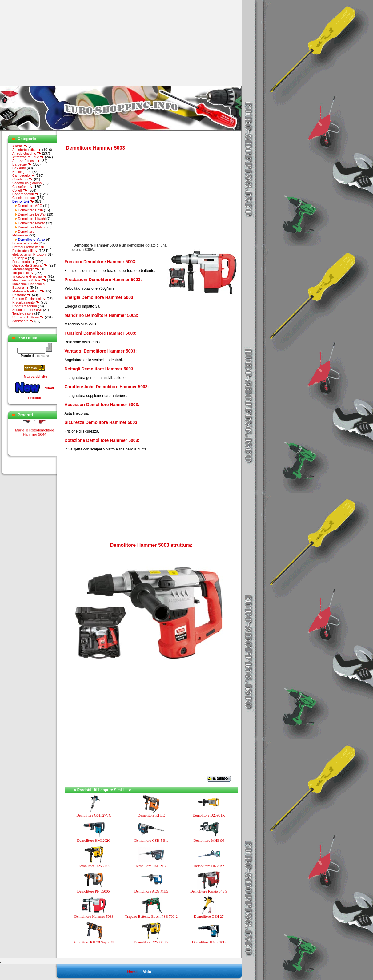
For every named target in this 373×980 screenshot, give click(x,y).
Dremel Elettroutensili (28, 247)
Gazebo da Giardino (30, 265)
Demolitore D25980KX (151, 942)
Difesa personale (25, 243)
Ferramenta (24, 262)
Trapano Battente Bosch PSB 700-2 (151, 917)
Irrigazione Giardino (30, 276)
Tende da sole (23, 313)
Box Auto (19, 168)
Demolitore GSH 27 (209, 917)
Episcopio (20, 258)
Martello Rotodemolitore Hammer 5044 (35, 436)
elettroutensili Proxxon (29, 254)
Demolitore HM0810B (209, 942)
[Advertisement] (52, 43)
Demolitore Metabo (32, 227)
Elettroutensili (25, 251)
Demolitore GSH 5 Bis (151, 841)
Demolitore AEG (30, 206)
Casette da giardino (27, 183)
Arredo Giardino (27, 153)
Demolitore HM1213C (151, 866)
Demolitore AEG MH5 (151, 891)
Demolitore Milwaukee (23, 233)
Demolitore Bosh (30, 210)
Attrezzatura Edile (28, 157)
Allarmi (20, 146)
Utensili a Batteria (28, 317)
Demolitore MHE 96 (209, 841)
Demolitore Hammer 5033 (94, 917)
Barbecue (22, 164)
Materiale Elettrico (28, 291)
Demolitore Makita (32, 223)
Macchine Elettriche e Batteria (28, 286)
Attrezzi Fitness (26, 161)
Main (147, 972)
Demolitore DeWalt (32, 214)
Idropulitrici (23, 273)
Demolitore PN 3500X (94, 891)
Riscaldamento (26, 302)
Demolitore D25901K (209, 815)
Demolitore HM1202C (94, 841)
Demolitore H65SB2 (209, 866)
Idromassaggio (26, 269)
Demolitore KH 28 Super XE (94, 942)
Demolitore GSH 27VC (94, 815)
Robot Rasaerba (25, 306)
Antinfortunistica (27, 150)
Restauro (22, 295)
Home (132, 972)
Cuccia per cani (24, 198)
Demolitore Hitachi (32, 219)
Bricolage (22, 172)
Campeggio (23, 175)
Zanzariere (23, 321)
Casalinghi (23, 179)
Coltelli (20, 190)
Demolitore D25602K (94, 866)
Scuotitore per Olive (27, 310)
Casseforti (22, 187)
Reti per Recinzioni (29, 299)
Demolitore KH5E (151, 815)
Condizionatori (26, 194)
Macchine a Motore (29, 280)
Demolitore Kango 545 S (209, 891)
